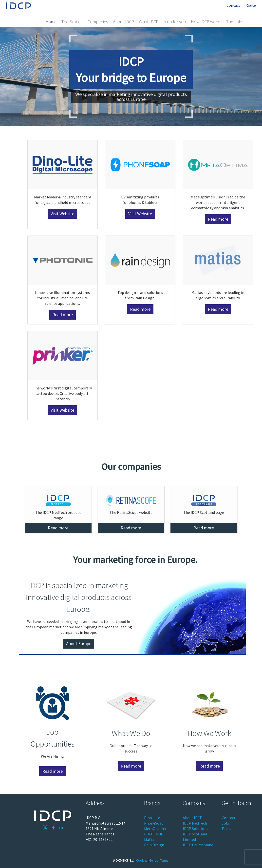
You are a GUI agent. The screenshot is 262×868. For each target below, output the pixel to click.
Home (51, 22)
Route (251, 5)
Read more (218, 219)
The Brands (72, 22)
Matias (150, 839)
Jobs (226, 823)
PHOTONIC (154, 834)
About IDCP (123, 22)
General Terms (159, 860)
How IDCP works (206, 22)
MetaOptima (155, 829)
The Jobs (235, 22)
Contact (233, 5)
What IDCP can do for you (162, 22)
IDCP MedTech (195, 823)
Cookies (142, 860)
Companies (98, 22)
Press (226, 829)
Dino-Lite (152, 818)
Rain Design (154, 845)
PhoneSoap (154, 823)
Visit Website (62, 214)
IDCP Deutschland (198, 845)
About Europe (79, 644)
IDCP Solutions (196, 829)
